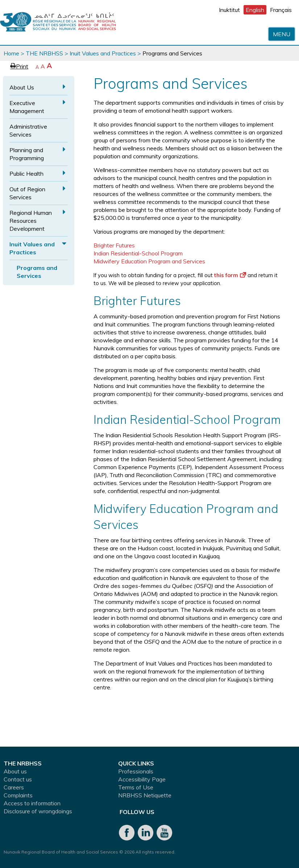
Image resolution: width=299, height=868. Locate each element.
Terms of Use (136, 787)
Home (11, 53)
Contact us (18, 779)
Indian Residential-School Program (138, 253)
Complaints (18, 795)
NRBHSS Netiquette (145, 795)
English (255, 10)
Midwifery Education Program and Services (149, 261)
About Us (22, 87)
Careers (14, 787)
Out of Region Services (27, 193)
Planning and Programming (27, 154)
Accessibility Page (142, 779)
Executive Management (27, 107)
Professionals (136, 771)
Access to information (32, 803)
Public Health (26, 174)
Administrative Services (28, 130)
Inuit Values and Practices (103, 53)
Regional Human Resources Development (31, 221)
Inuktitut (229, 10)
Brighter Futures (114, 245)
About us (15, 771)
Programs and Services (37, 272)
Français (281, 10)
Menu (282, 34)
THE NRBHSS (44, 53)
